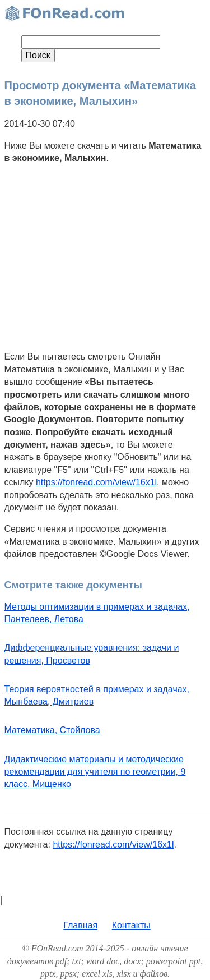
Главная (80, 925)
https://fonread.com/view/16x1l (96, 482)
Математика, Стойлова (52, 730)
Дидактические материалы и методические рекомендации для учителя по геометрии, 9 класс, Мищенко (95, 772)
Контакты (131, 925)
